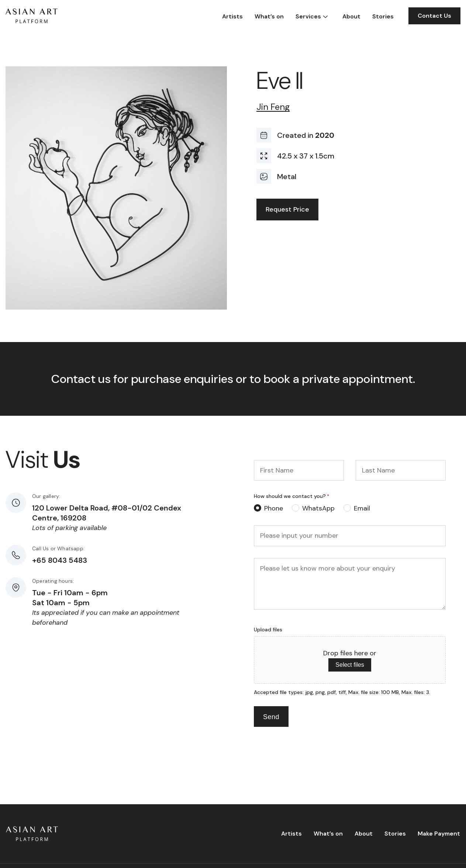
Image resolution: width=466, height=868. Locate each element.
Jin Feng (273, 107)
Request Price (287, 209)
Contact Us (434, 16)
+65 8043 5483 (60, 560)
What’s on (269, 16)
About (351, 16)
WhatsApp (318, 508)
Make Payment (439, 834)
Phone (274, 508)
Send (271, 717)
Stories (383, 16)
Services (308, 16)
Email (362, 508)
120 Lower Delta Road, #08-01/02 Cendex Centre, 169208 (107, 513)
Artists (232, 16)
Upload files (268, 630)
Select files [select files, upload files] (350, 665)
